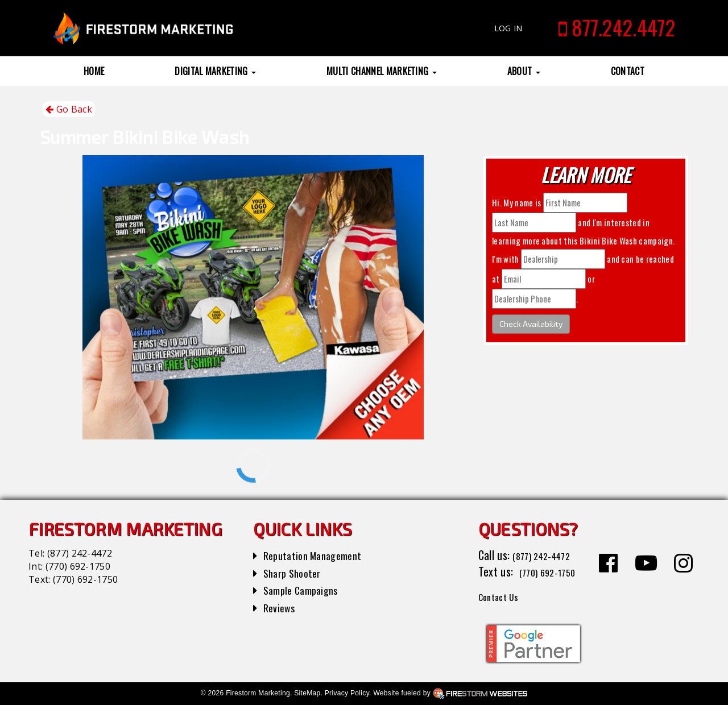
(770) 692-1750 (78, 566)
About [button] (524, 71)
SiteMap (307, 693)
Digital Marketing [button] (215, 71)
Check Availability (531, 324)
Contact (628, 71)
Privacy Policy (347, 693)
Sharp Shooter (295, 573)
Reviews (281, 607)
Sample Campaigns (305, 590)
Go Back (69, 109)
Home (94, 71)
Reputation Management (318, 555)
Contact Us (503, 596)
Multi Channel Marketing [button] (382, 71)
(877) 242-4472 (80, 553)
